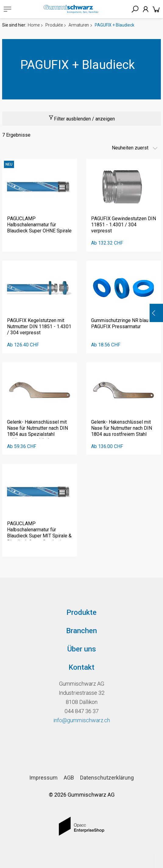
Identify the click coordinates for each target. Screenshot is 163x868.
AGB (69, 778)
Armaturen (79, 25)
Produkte (54, 25)
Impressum (43, 778)
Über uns (82, 649)
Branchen (81, 631)
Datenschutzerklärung (107, 778)
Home (34, 25)
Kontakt (81, 667)
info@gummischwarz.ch (82, 720)
